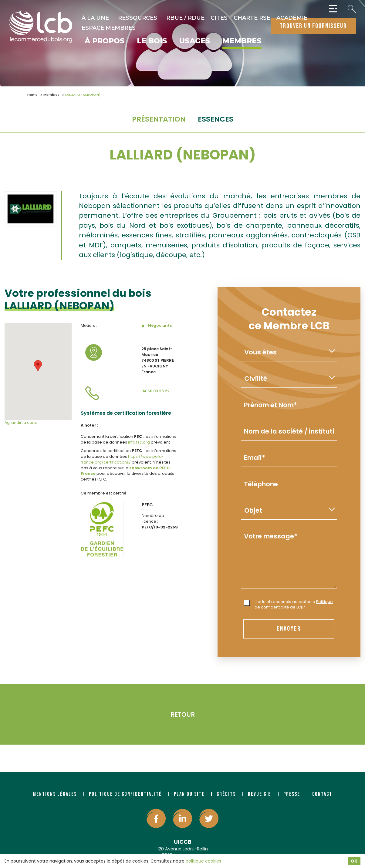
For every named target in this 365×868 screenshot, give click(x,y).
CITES (219, 18)
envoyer (289, 629)
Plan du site (189, 794)
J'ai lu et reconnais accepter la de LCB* (288, 605)
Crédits (226, 794)
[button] (38, 366)
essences (216, 119)
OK (354, 861)
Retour (183, 714)
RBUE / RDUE (185, 18)
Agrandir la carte (21, 422)
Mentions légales (55, 794)
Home (32, 95)
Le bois (152, 41)
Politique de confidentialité (125, 794)
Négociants (160, 325)
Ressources (138, 18)
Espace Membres (109, 28)
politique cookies (203, 861)
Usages (195, 41)
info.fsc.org (139, 442)
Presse (292, 794)
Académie (292, 18)
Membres (242, 41)
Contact (322, 794)
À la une (95, 18)
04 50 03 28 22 (155, 391)
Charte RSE (252, 18)
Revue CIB (260, 794)
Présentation (159, 119)
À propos (105, 41)
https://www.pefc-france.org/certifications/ (122, 459)
